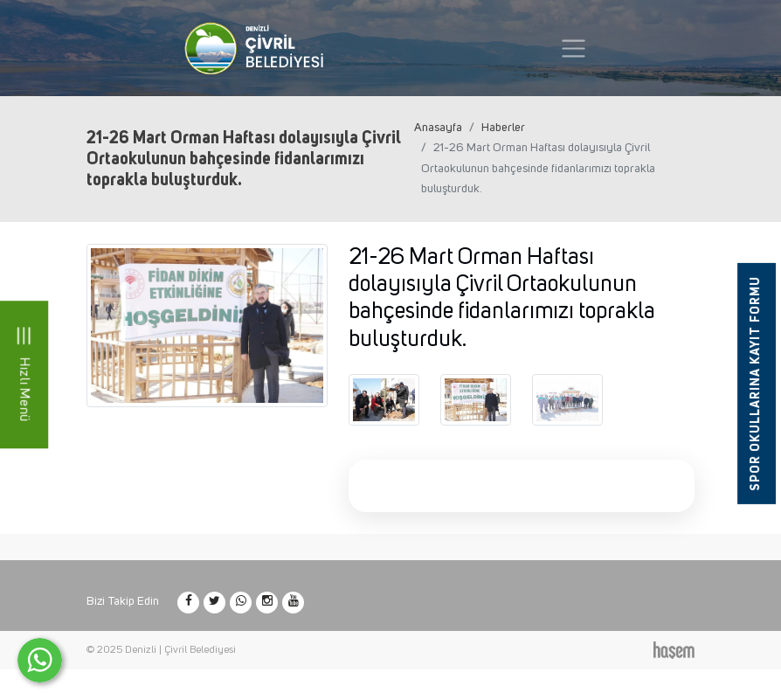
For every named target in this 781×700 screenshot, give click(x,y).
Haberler (503, 128)
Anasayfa (438, 128)
